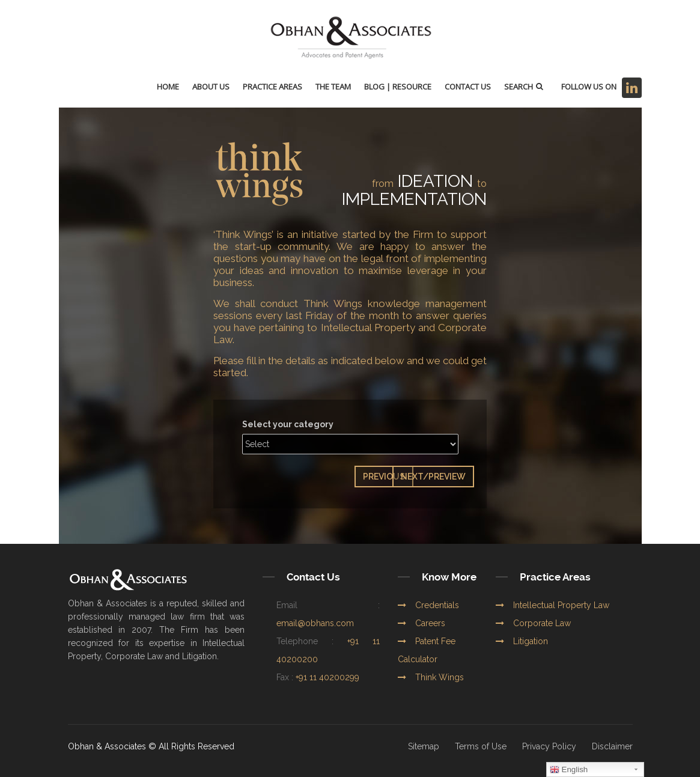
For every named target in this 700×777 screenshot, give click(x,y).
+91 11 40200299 (327, 677)
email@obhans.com (315, 623)
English (569, 770)
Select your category (288, 424)
